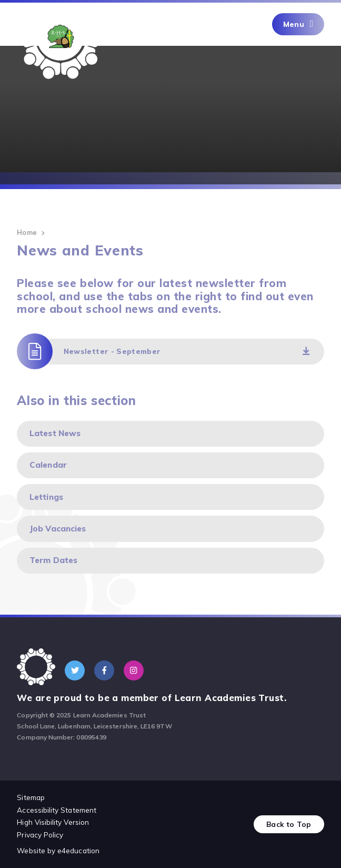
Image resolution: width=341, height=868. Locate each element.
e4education (78, 850)
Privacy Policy (40, 835)
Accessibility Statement (57, 810)
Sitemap (31, 797)
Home (27, 232)
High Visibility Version (53, 822)
